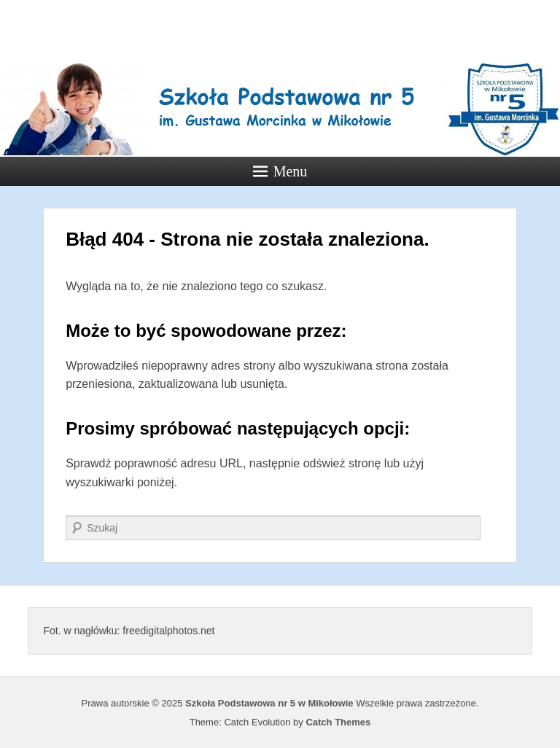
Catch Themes (338, 722)
